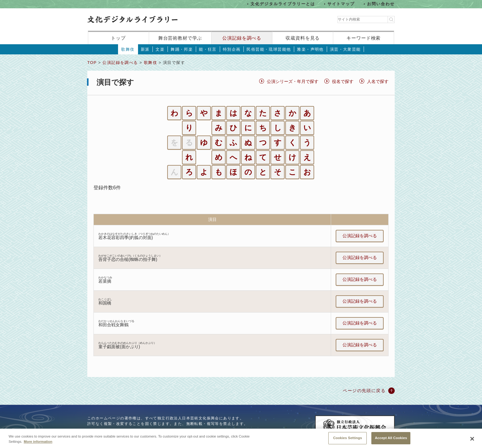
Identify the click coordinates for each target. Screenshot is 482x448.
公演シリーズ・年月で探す (293, 81)
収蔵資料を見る (303, 38)
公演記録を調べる (242, 38)
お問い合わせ (381, 4)
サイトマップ (341, 4)
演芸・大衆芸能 (345, 49)
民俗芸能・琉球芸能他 (269, 49)
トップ (118, 38)
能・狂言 (208, 49)
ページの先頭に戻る (364, 391)
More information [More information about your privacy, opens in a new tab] (38, 446)
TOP (92, 63)
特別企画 (232, 49)
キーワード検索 (363, 38)
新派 (145, 49)
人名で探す (378, 81)
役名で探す (343, 81)
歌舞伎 (128, 49)
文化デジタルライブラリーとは (283, 4)
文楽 (160, 49)
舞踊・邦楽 (182, 49)
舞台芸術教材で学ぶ (180, 38)
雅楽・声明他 (310, 49)
